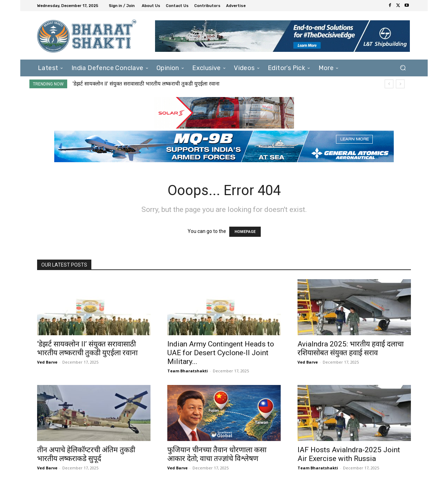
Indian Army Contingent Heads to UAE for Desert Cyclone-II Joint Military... (221, 353)
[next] (400, 84)
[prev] (389, 84)
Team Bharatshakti (188, 371)
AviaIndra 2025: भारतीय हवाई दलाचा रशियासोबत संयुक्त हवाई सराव (351, 348)
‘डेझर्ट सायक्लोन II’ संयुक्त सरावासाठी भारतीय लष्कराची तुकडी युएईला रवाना (146, 84)
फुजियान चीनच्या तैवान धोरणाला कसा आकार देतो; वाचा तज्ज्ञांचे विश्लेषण (217, 454)
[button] (403, 68)
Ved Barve (47, 362)
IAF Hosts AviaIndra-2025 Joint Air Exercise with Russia (349, 454)
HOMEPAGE (245, 232)
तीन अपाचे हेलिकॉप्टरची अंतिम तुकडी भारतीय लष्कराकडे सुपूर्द (86, 454)
